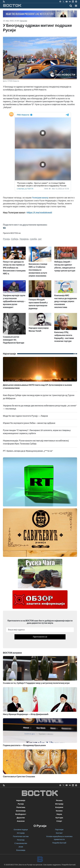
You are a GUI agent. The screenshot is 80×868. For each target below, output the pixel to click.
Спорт (59, 821)
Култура (59, 818)
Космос (59, 811)
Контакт (59, 833)
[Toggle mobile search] (71, 6)
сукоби (33, 239)
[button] (76, 6)
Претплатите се (40, 637)
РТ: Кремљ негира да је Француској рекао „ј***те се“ (28, 451)
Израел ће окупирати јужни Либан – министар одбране (29, 423)
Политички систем (21, 836)
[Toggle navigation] (75, 6)
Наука (59, 814)
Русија (6, 239)
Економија (21, 811)
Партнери (59, 830)
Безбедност (21, 814)
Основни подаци (21, 830)
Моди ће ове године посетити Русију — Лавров (25, 416)
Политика (21, 807)
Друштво (24, 21)
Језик (21, 847)
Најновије (21, 800)
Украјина (24, 239)
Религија (21, 840)
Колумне (59, 807)
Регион (59, 800)
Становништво (21, 843)
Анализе (21, 821)
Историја (21, 833)
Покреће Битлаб (59, 843)
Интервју (59, 804)
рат (40, 239)
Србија (15, 239)
